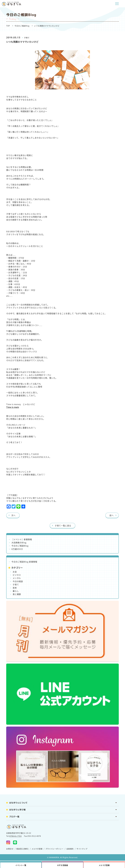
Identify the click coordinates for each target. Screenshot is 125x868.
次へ (13, 515)
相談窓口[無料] (22, 849)
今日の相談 (18, 581)
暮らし (16, 591)
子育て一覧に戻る (63, 526)
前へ (112, 515)
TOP (8, 26)
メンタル (17, 578)
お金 (15, 572)
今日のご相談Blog (22, 26)
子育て (27, 38)
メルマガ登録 (37, 849)
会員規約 (70, 849)
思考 (15, 588)
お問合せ (10, 849)
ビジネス (17, 575)
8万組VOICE (17, 549)
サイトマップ (82, 849)
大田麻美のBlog (19, 542)
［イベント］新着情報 (22, 539)
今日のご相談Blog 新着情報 (24, 562)
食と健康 (17, 594)
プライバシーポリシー (54, 849)
